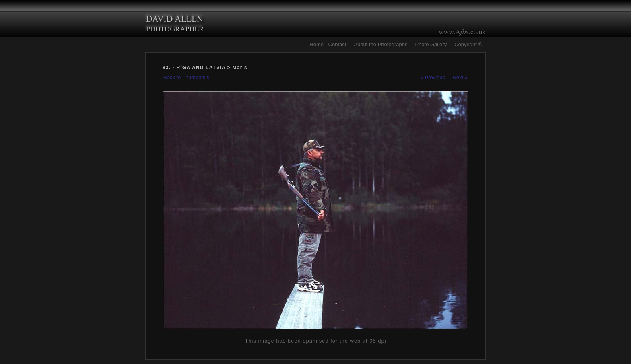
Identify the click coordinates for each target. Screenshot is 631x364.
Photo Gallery (431, 44)
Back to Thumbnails (186, 77)
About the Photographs (380, 44)
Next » (460, 77)
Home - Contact (328, 44)
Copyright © (468, 44)
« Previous (433, 77)
